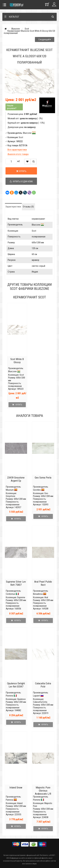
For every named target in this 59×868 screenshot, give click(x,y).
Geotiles (37, 490)
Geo (46, 493)
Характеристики (13, 207)
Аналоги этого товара (18, 154)
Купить (21, 171)
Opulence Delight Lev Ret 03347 (16, 685)
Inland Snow (16, 787)
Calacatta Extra (40, 702)
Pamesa (10, 800)
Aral (46, 597)
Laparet (37, 696)
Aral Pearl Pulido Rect (43, 583)
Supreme (21, 597)
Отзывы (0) (28, 207)
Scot (27, 29)
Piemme (10, 696)
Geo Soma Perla (43, 478)
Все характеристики (17, 150)
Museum (10, 490)
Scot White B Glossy (17, 361)
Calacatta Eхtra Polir (43, 685)
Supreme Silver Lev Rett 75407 (16, 583)
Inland (20, 803)
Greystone (11, 496)
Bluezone (16, 29)
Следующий (45, 39)
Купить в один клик (21, 181)
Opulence (21, 699)
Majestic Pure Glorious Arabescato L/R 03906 (43, 792)
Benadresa (38, 594)
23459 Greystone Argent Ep (16, 479)
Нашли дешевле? (12, 107)
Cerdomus (11, 594)
